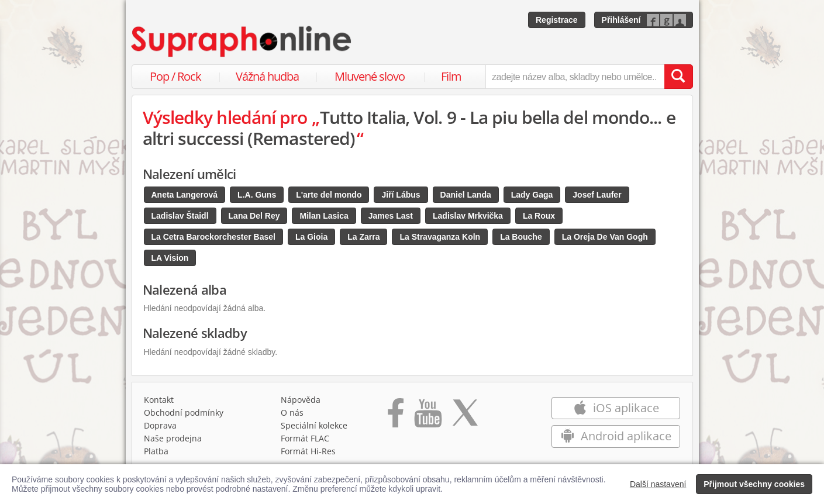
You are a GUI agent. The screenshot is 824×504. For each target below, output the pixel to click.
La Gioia (311, 237)
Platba (156, 451)
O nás (292, 412)
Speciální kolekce (314, 425)
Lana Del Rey (254, 216)
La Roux (539, 216)
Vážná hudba (267, 76)
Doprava (160, 425)
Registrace (557, 20)
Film (451, 76)
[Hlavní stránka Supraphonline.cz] (242, 42)
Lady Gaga (532, 195)
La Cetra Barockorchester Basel (213, 237)
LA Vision (170, 258)
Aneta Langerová (185, 195)
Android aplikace (616, 436)
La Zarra (363, 237)
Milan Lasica (324, 216)
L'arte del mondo (329, 195)
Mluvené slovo (370, 76)
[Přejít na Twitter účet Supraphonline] (465, 417)
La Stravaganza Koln (440, 237)
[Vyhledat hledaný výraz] (678, 77)
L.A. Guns (257, 195)
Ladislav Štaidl (180, 216)
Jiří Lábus (401, 195)
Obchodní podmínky (184, 412)
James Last (391, 216)
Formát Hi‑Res (308, 451)
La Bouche (521, 237)
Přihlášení (621, 20)
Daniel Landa (466, 195)
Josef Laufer (597, 195)
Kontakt (159, 400)
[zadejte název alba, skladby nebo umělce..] (575, 77)
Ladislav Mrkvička (468, 216)
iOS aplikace (616, 408)
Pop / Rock (175, 76)
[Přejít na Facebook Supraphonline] (396, 417)
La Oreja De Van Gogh (605, 237)
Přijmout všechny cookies (754, 484)
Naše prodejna (173, 438)
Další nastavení (658, 484)
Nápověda (301, 400)
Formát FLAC (305, 438)
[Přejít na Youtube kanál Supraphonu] (427, 417)
